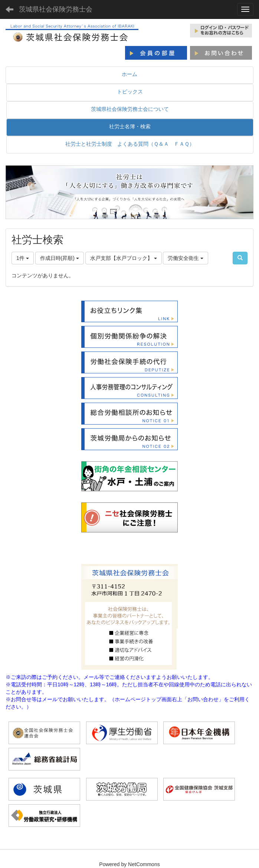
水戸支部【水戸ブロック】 (124, 258)
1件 (23, 258)
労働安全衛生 (186, 258)
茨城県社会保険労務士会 (56, 9)
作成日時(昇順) (60, 258)
